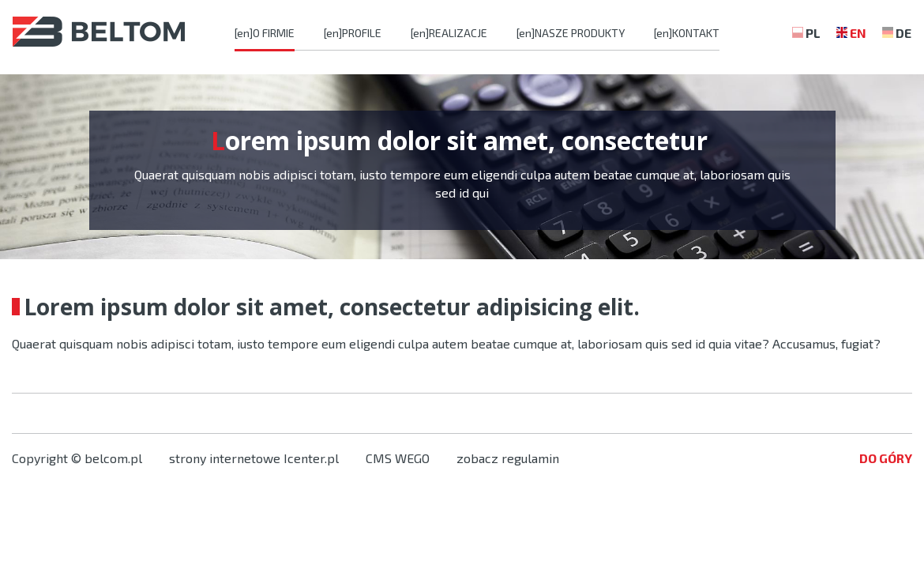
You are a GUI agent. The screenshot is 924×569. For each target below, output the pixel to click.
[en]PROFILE (353, 33)
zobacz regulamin (508, 458)
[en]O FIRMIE (265, 33)
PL (813, 33)
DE (903, 33)
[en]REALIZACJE (449, 33)
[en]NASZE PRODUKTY (571, 33)
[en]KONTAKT (687, 33)
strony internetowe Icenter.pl (254, 458)
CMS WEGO (398, 458)
